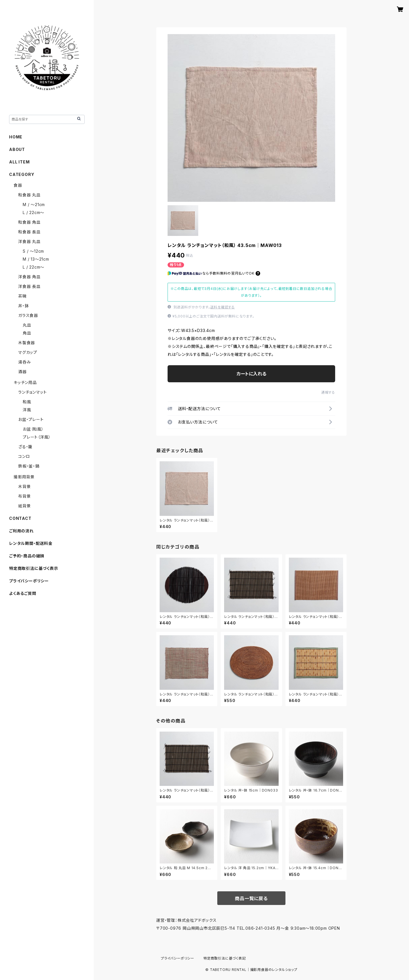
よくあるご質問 (23, 593)
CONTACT (20, 518)
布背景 (24, 496)
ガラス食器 (28, 315)
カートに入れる (252, 374)
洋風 (27, 410)
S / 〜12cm (33, 251)
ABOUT (17, 149)
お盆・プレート (31, 419)
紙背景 (24, 506)
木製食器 (27, 343)
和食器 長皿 (29, 232)
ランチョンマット (32, 392)
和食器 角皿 (29, 222)
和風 (27, 402)
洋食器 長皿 (29, 286)
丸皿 (27, 325)
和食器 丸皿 (29, 195)
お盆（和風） (33, 429)
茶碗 (22, 296)
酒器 (22, 372)
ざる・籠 (25, 447)
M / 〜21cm (34, 204)
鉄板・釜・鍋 (29, 466)
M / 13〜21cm (36, 259)
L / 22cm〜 (34, 212)
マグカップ (28, 352)
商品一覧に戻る (251, 898)
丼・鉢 (23, 306)
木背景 (24, 486)
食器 (18, 185)
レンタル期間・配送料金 (31, 543)
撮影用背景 (24, 477)
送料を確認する (223, 307)
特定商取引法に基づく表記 (225, 958)
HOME (16, 137)
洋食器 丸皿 (29, 241)
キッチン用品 (25, 382)
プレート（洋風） (37, 437)
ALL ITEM (19, 162)
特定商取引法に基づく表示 (34, 568)
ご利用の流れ (21, 531)
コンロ (24, 456)
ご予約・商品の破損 (27, 556)
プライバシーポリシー (29, 581)
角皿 (27, 333)
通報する (328, 392)
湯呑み (24, 362)
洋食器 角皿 (29, 277)
